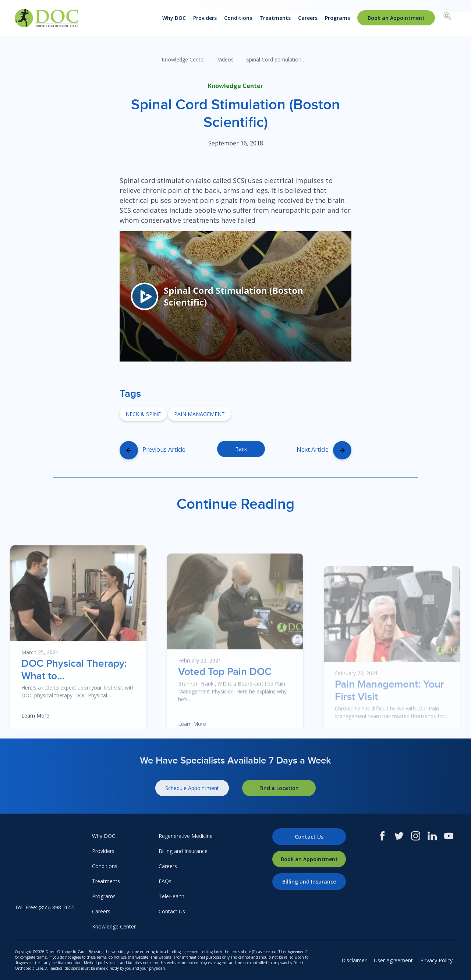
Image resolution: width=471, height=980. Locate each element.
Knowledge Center (183, 59)
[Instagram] (416, 836)
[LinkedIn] (432, 836)
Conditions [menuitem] (238, 18)
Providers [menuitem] (205, 18)
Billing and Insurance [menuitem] (183, 851)
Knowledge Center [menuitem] (114, 926)
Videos (226, 59)
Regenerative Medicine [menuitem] (186, 836)
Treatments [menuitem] (275, 18)
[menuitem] (396, 18)
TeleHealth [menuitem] (171, 896)
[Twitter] (399, 836)
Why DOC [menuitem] (174, 18)
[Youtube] (449, 836)
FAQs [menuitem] (165, 881)
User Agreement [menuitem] (393, 960)
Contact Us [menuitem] (172, 911)
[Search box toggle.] (447, 17)
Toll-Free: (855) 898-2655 (45, 907)
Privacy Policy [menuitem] (436, 960)
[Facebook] (383, 836)
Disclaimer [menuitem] (354, 960)
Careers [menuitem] (308, 18)
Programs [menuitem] (337, 18)
